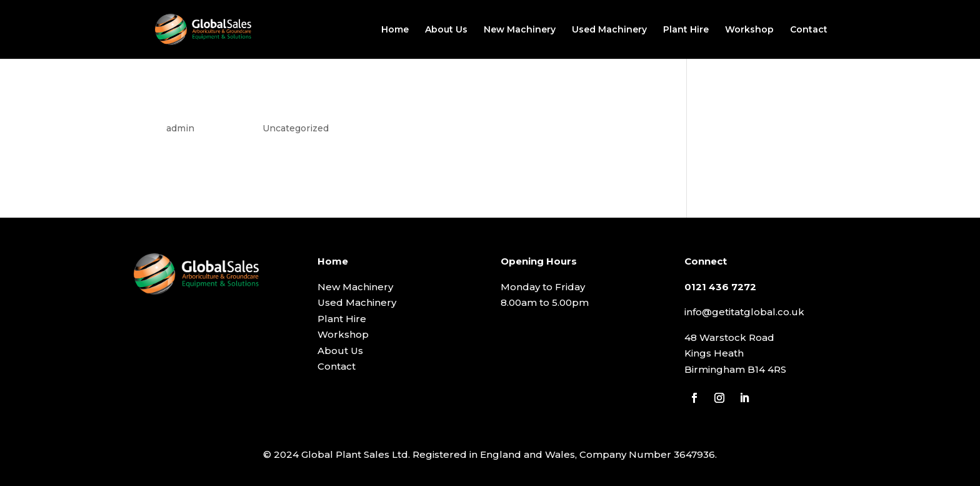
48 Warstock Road (729, 337)
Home (395, 30)
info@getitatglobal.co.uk (744, 312)
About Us (446, 30)
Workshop (749, 30)
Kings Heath (714, 353)
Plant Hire (686, 30)
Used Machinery (609, 30)
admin (180, 128)
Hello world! (202, 104)
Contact (809, 30)
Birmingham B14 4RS (735, 369)
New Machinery (520, 30)
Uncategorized (296, 128)
